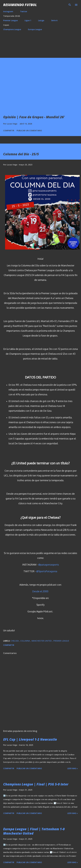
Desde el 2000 (40, 591)
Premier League (10, 20)
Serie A (54, 20)
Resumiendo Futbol (20, 5)
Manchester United (42, 641)
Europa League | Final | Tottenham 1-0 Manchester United (34, 831)
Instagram (8, 11)
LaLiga (41, 20)
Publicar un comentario (29, 131)
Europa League (35, 29)
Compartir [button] (9, 131)
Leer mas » (73, 768)
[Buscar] (70, 5)
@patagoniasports (49, 565)
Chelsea (15, 641)
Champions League (12, 29)
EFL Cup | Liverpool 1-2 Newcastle (30, 739)
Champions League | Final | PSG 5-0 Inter (36, 784)
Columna (25, 641)
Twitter (24, 11)
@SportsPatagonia (47, 571)
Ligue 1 (28, 20)
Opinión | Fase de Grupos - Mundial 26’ (34, 117)
